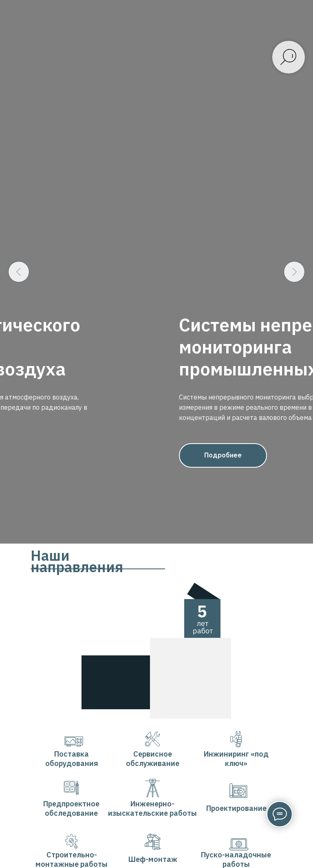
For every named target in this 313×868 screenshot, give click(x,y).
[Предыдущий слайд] (19, 391)
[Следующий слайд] (294, 391)
